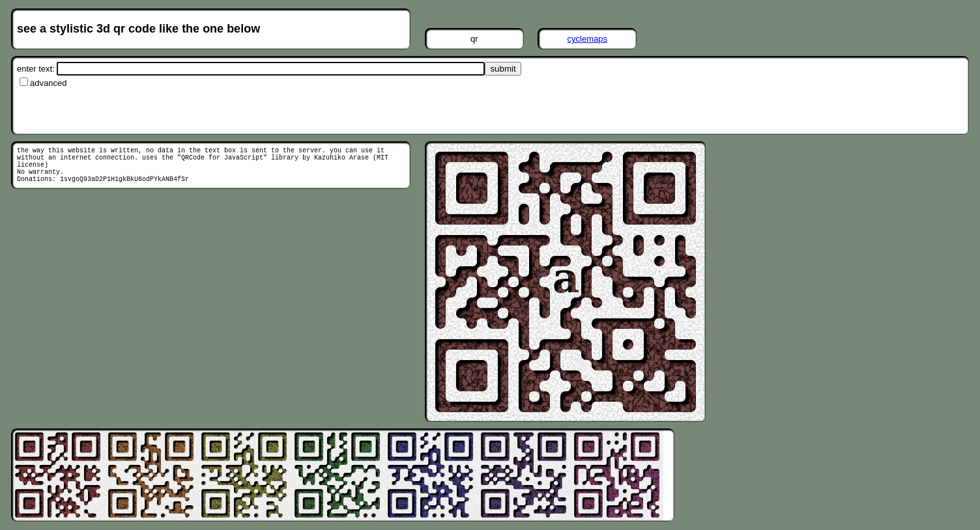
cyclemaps (587, 39)
